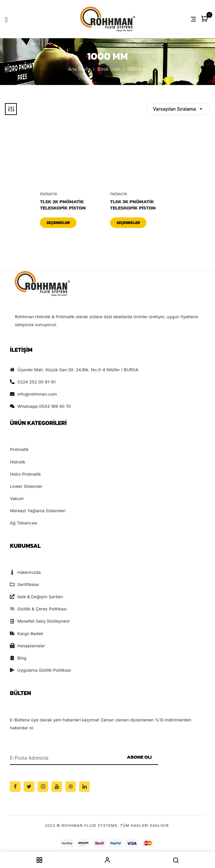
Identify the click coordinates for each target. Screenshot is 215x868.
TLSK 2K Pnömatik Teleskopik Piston (63, 205)
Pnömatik (49, 194)
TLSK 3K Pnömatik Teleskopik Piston (133, 205)
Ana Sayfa (79, 69)
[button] (205, 19)
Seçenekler (58, 223)
